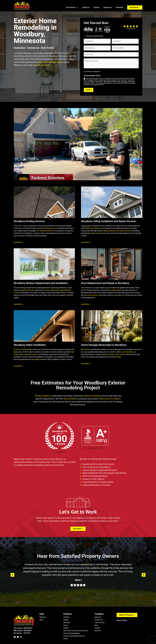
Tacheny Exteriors (42, 396)
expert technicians (28, 290)
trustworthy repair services (116, 354)
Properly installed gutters (23, 349)
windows (64, 293)
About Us (86, 7)
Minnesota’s (85, 349)
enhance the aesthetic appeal (50, 62)
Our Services (72, 7)
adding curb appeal (92, 228)
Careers (96, 7)
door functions (93, 295)
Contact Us (108, 7)
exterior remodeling (92, 396)
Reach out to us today (109, 399)
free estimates (70, 399)
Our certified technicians (45, 231)
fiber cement (97, 233)
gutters (37, 359)
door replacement (115, 290)
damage (118, 357)
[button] (78, 144)
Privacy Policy (122, 620)
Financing (119, 7)
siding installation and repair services (116, 231)
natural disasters (127, 352)
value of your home (41, 65)
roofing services (50, 228)
